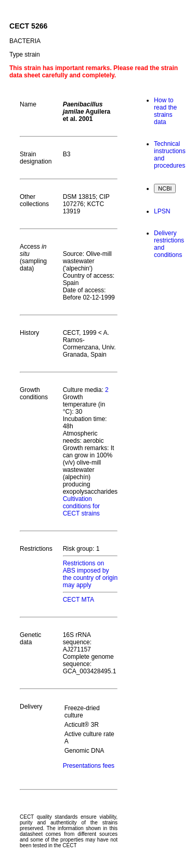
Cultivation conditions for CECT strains (81, 506)
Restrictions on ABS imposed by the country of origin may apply (90, 574)
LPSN (162, 211)
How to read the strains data (165, 111)
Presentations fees (89, 766)
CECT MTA (79, 600)
